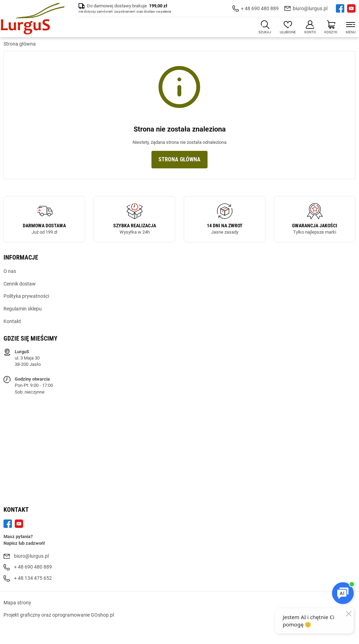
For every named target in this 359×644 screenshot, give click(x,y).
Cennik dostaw (20, 284)
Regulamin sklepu (23, 309)
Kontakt (12, 321)
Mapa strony (17, 603)
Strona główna (20, 44)
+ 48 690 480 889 (260, 8)
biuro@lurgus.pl (310, 8)
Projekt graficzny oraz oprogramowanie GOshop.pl (59, 615)
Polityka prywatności (26, 296)
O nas (10, 271)
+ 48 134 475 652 (33, 578)
